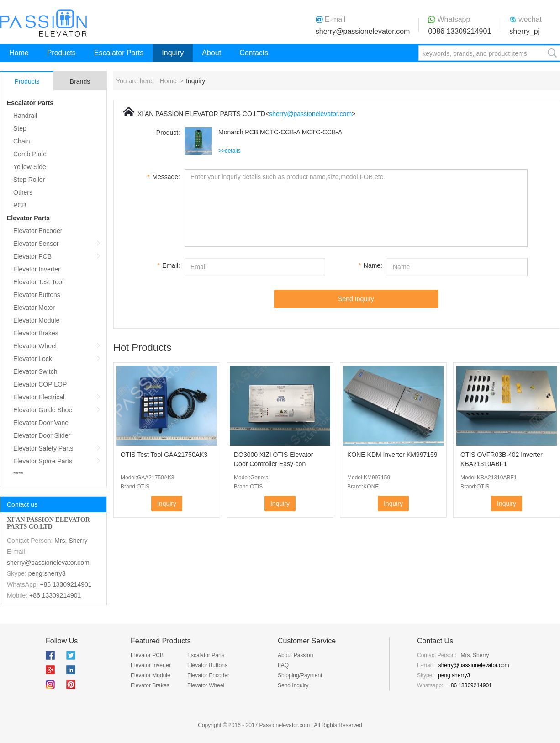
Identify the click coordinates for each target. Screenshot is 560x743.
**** (18, 474)
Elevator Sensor (36, 244)
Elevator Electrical (39, 397)
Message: (164, 177)
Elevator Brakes (36, 333)
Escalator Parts (119, 53)
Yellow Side (30, 167)
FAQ (283, 665)
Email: (169, 265)
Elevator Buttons (37, 295)
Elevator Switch (35, 371)
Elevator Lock (33, 359)
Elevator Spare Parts (43, 461)
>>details (230, 151)
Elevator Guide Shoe (43, 410)
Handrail (25, 116)
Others (23, 192)
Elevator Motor (34, 308)
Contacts (254, 53)
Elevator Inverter (37, 269)
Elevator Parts (28, 218)
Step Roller (29, 180)
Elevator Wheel (35, 346)
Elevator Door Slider (42, 435)
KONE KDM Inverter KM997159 (392, 455)
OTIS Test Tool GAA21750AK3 (164, 455)
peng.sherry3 (47, 573)
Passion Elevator (43, 23)
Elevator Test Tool (38, 282)
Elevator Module (36, 320)
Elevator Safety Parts (43, 448)
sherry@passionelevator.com (363, 31)
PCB (20, 205)
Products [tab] (27, 81)
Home (19, 53)
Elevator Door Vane (41, 423)
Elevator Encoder (38, 231)
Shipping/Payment (300, 675)
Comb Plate (30, 154)
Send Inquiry (356, 299)
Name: (370, 265)
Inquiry (173, 53)
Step (20, 128)
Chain (22, 141)
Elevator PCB (32, 256)
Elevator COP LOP (40, 384)
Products (61, 53)
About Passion (295, 655)
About (211, 53)
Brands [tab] (80, 81)
